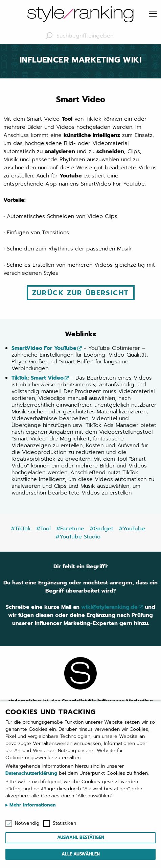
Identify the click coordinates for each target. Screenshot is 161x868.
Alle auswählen (81, 854)
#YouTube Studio (78, 537)
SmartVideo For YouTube (44, 348)
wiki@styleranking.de (109, 607)
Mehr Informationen (32, 805)
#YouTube (132, 529)
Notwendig (27, 823)
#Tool (43, 529)
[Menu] (153, 14)
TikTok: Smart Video (38, 378)
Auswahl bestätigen (81, 837)
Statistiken (64, 823)
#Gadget (101, 529)
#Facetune (70, 529)
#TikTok (21, 529)
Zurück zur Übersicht (81, 293)
